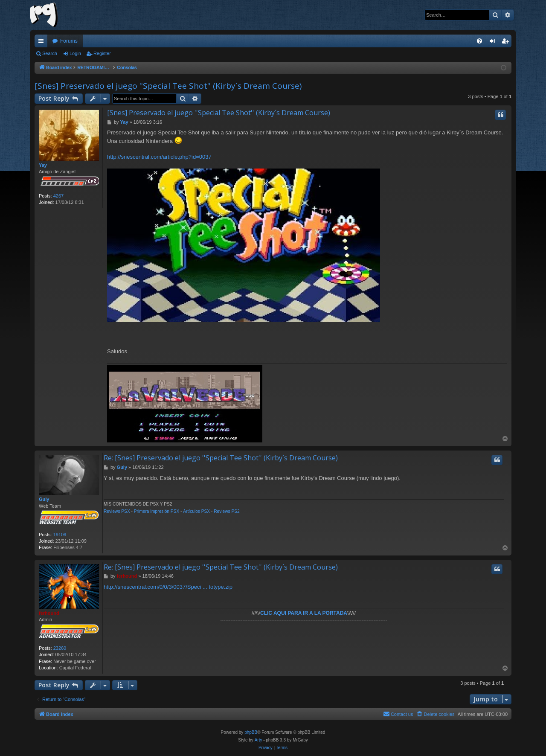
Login (75, 53)
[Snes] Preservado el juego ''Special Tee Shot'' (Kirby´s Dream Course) (168, 86)
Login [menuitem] (494, 43)
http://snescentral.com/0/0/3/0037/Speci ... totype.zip (168, 587)
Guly (44, 499)
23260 (60, 648)
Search (50, 53)
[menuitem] (479, 41)
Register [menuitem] (507, 43)
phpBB (251, 732)
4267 (58, 196)
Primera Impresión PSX (157, 511)
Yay (43, 165)
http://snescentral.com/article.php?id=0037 (159, 157)
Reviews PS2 (227, 511)
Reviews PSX (117, 511)
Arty (258, 740)
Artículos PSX (196, 511)
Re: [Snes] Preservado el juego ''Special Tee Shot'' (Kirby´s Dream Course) (221, 458)
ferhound (49, 613)
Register (102, 53)
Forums (69, 41)
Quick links (43, 43)
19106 (60, 535)
